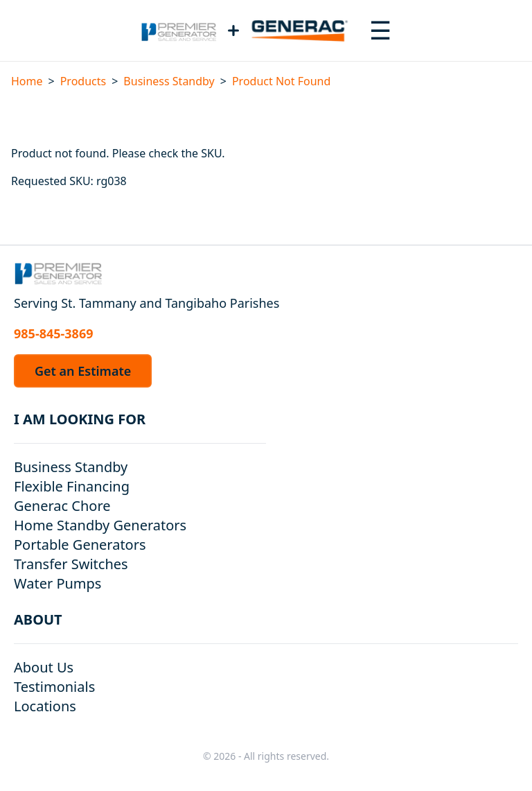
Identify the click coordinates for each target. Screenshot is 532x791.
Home (27, 81)
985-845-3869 (53, 333)
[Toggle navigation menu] (380, 31)
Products (83, 81)
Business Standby (169, 81)
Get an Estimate (83, 371)
